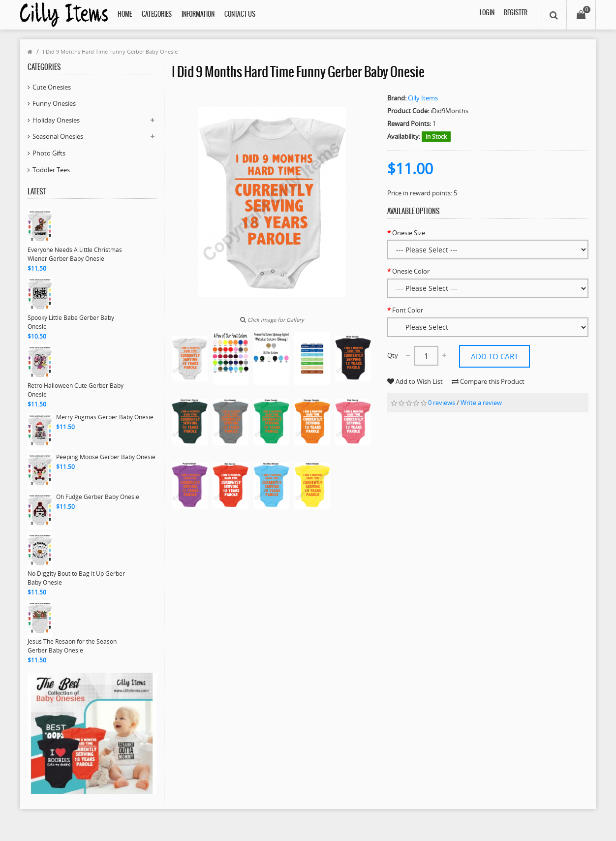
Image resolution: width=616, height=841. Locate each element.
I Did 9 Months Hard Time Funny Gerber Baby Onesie (110, 51)
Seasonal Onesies (58, 136)
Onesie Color (411, 271)
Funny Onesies (54, 103)
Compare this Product (424, 398)
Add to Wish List (487, 380)
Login (486, 15)
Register (515, 15)
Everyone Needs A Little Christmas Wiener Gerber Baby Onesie (75, 254)
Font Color (408, 310)
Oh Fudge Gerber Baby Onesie (98, 497)
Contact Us (240, 15)
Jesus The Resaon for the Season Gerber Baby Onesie (72, 646)
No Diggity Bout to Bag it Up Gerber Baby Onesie (76, 578)
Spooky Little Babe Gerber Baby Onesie (71, 322)
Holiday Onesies (56, 120)
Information (198, 15)
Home (125, 15)
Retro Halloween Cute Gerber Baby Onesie (76, 390)
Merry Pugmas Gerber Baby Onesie (105, 417)
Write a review (481, 420)
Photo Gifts (49, 153)
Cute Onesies (52, 87)
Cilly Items (423, 98)
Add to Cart (494, 356)
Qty (393, 355)
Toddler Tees (51, 170)
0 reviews (442, 420)
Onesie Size (409, 233)
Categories (157, 15)
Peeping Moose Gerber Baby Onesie (106, 457)
